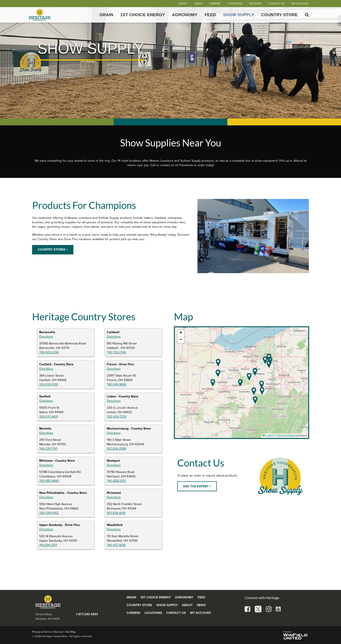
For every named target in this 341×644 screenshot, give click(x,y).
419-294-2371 (48, 545)
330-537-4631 (49, 417)
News (198, 4)
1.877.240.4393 (87, 614)
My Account (300, 4)
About (183, 4)
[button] (262, 384)
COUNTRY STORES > (53, 250)
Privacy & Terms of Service (48, 632)
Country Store (280, 15)
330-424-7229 (117, 417)
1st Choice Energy (143, 15)
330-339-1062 (49, 513)
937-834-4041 (116, 513)
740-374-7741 (48, 449)
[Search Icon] (307, 15)
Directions (46, 337)
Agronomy (185, 15)
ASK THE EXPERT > (197, 486)
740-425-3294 (49, 352)
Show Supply (239, 15)
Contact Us (276, 4)
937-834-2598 (116, 449)
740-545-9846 (117, 384)
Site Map (71, 632)
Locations (235, 4)
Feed (210, 15)
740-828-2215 (116, 481)
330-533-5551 (49, 384)
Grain (106, 15)
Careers (215, 4)
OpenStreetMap (286, 436)
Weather (255, 4)
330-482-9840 (49, 481)
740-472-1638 (116, 545)
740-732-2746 (116, 352)
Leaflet (268, 436)
